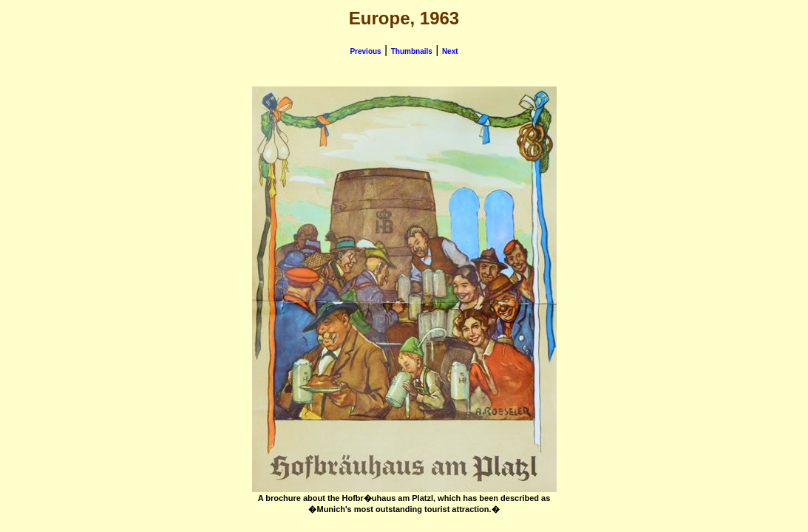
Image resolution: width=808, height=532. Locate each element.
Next (450, 51)
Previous (365, 51)
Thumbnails (412, 51)
